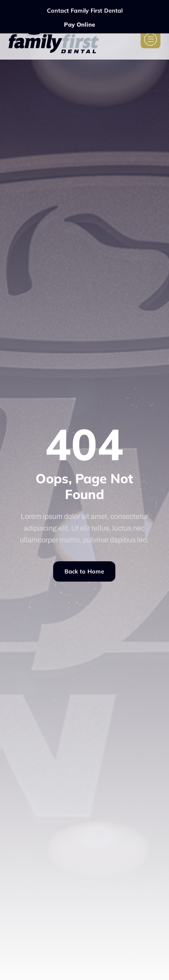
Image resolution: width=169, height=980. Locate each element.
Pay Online (85, 24)
